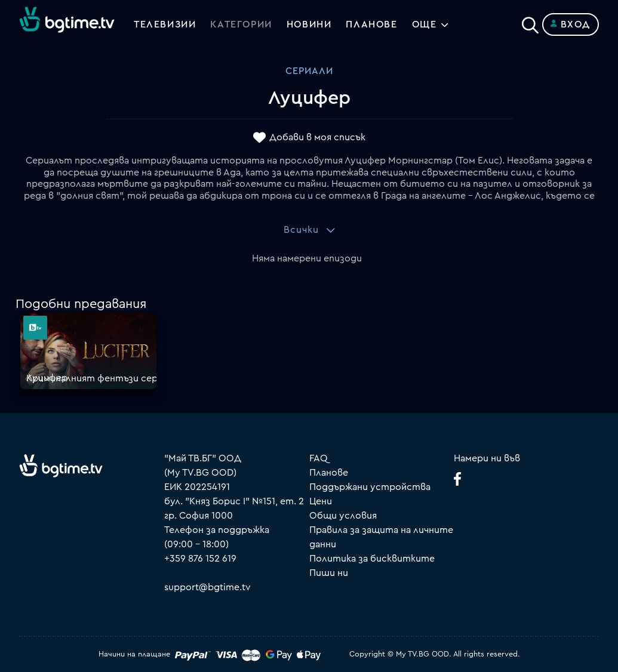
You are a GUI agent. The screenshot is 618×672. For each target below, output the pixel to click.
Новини (309, 24)
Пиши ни (329, 573)
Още (425, 24)
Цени (321, 501)
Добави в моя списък (317, 138)
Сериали (309, 71)
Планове (329, 473)
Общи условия (343, 516)
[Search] (530, 22)
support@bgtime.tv (207, 587)
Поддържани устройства (370, 487)
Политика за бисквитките (372, 559)
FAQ (319, 458)
